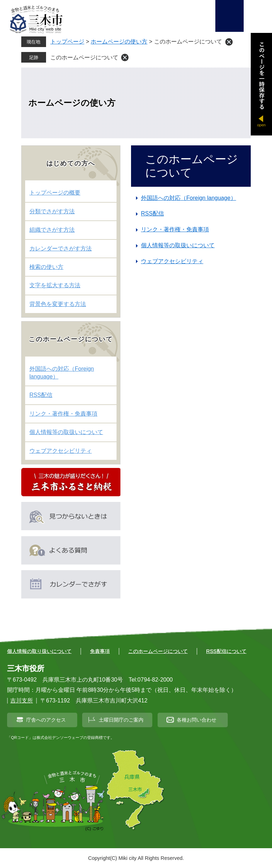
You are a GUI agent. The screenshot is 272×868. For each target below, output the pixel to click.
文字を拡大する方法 (55, 285)
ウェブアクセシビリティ (172, 261)
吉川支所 (22, 701)
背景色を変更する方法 (58, 304)
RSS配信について (226, 651)
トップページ (67, 42)
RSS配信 (152, 213)
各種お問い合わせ (197, 720)
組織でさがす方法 (52, 230)
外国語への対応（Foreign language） (189, 198)
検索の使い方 (46, 267)
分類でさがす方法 (52, 211)
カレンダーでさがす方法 (61, 248)
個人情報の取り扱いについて (39, 651)
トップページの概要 (55, 193)
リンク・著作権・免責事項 (175, 229)
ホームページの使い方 (119, 42)
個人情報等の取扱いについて (178, 245)
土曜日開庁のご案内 (121, 720)
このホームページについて (84, 57)
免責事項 (100, 651)
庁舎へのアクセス (46, 720)
